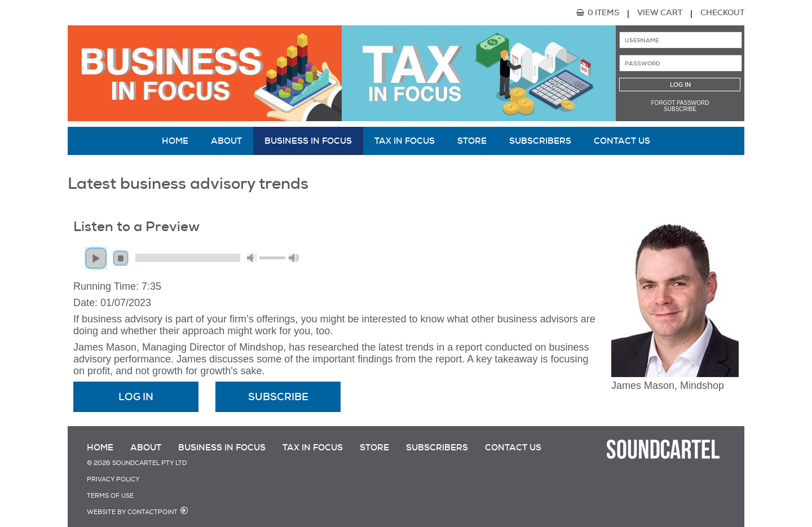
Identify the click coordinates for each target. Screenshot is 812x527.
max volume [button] (294, 258)
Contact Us (622, 141)
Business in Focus (308, 141)
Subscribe (680, 109)
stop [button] (121, 258)
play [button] (96, 258)
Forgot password (680, 103)
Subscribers (540, 141)
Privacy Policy (113, 479)
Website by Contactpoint (132, 512)
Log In (136, 397)
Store (472, 141)
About (226, 141)
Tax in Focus (405, 141)
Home (175, 141)
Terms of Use (110, 496)
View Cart (660, 12)
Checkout (722, 12)
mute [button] (252, 258)
